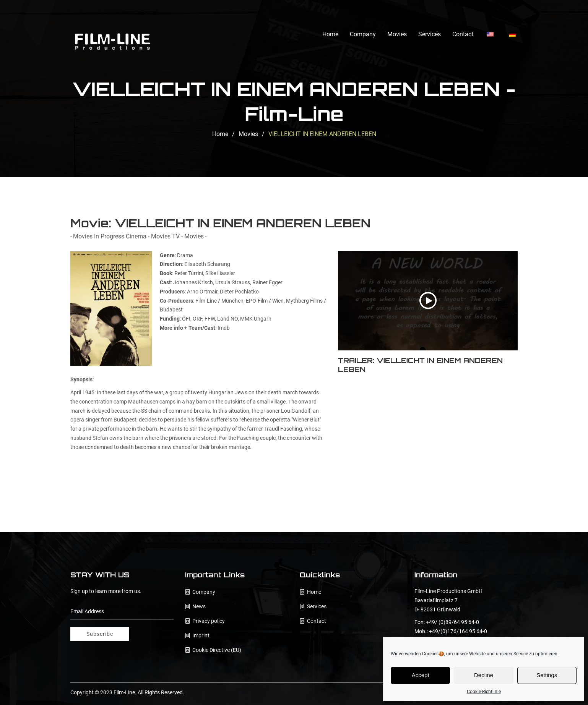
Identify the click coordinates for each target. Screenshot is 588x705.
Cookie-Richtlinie (484, 692)
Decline (484, 675)
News (199, 606)
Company (363, 34)
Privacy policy (209, 621)
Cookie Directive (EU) (217, 650)
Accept (421, 675)
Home (330, 34)
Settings (547, 675)
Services (430, 34)
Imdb (224, 328)
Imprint (201, 635)
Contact (463, 34)
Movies (397, 34)
